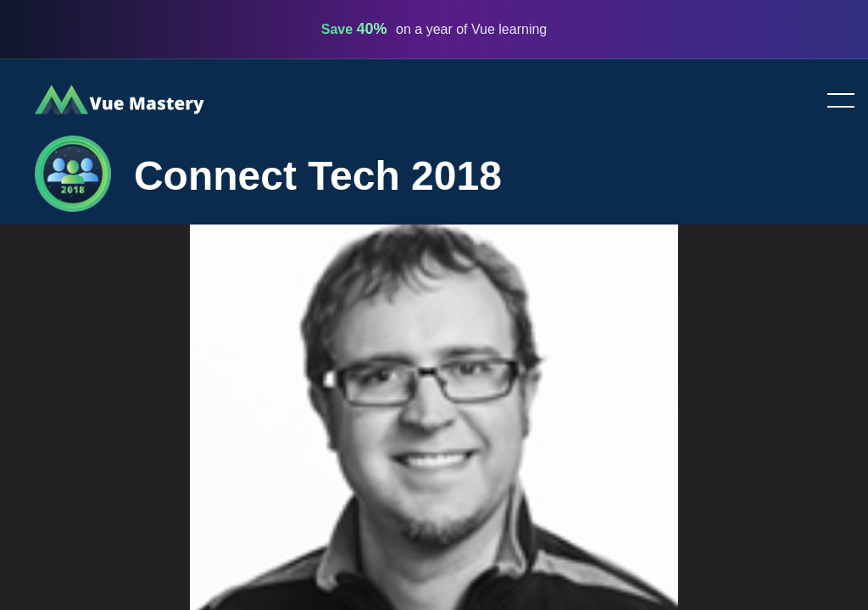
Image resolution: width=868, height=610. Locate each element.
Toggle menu (834, 102)
